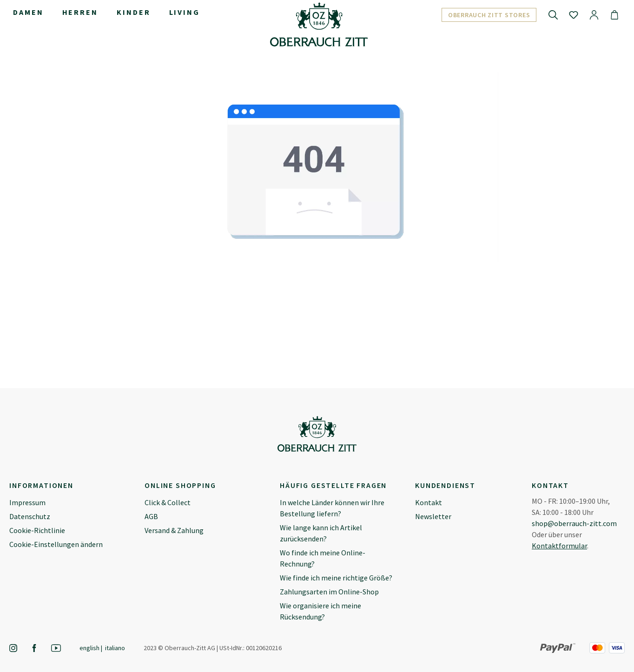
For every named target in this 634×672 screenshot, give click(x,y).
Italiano (115, 648)
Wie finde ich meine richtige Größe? (336, 578)
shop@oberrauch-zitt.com (574, 523)
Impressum (27, 502)
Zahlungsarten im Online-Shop (329, 592)
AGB (151, 516)
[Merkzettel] (574, 14)
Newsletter (433, 516)
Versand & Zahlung (174, 530)
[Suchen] (553, 14)
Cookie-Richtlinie (37, 530)
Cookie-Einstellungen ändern (56, 544)
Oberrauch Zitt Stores (489, 15)
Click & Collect (168, 502)
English (89, 648)
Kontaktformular (559, 546)
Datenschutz (30, 516)
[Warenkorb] (614, 14)
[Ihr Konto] (594, 14)
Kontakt (429, 502)
